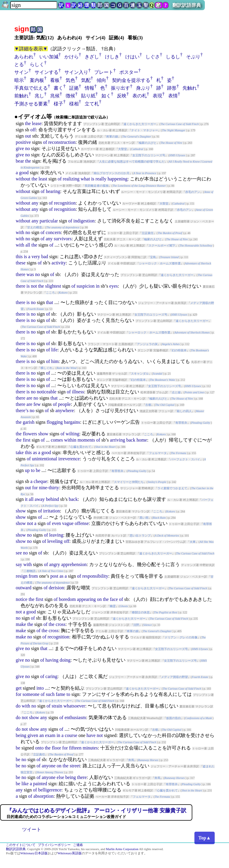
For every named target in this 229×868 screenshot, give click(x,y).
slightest (53, 286)
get (19, 688)
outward (24, 588)
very (36, 257)
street (75, 766)
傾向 (101, 80)
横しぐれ (47, 368)
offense (82, 523)
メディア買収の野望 (174, 677)
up (27, 470)
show (43, 434)
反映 (122, 96)
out (28, 136)
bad (45, 257)
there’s (22, 410)
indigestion (84, 221)
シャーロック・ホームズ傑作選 (160, 263)
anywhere (65, 410)
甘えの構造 (35, 227)
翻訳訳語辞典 (187, 5)
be (38, 470)
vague (68, 523)
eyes (114, 286)
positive (23, 142)
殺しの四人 (184, 411)
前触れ (21, 96)
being (21, 735)
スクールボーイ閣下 (162, 246)
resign (22, 576)
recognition (65, 203)
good (24, 173)
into (40, 688)
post (54, 576)
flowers (30, 434)
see (19, 553)
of (45, 142)
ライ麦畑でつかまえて (172, 488)
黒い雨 (144, 518)
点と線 (176, 392)
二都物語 (30, 571)
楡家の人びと (148, 143)
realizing (71, 179)
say (19, 564)
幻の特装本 (179, 350)
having (52, 660)
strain (57, 706)
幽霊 (113, 606)
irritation (52, 511)
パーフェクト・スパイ (185, 459)
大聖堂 (123, 149)
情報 (89, 88)
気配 (86, 80)
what (85, 179)
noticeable (47, 392)
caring (51, 676)
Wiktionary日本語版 (34, 853)
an (42, 735)
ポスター (129, 72)
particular (49, 221)
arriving (118, 440)
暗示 (19, 80)
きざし (92, 57)
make (21, 624)
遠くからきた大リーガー (140, 124)
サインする (47, 72)
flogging (55, 422)
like (25, 784)
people (65, 404)
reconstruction (62, 142)
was (30, 274)
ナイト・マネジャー (145, 130)
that (49, 302)
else (60, 777)
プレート (104, 72)
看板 (55, 80)
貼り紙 (88, 96)
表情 (173, 96)
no (27, 148)
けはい (132, 57)
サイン (21, 72)
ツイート (32, 829)
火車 (193, 542)
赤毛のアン (193, 192)
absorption (44, 796)
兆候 (55, 96)
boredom (67, 599)
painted (40, 784)
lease (37, 123)
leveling (55, 541)
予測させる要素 (31, 104)
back (131, 440)
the (28, 123)
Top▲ (205, 838)
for (35, 488)
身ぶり (143, 88)
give (20, 148)
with (20, 232)
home (142, 440)
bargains (72, 422)
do (18, 706)
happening (118, 179)
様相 (74, 104)
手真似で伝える (31, 88)
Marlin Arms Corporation (122, 849)
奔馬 (131, 760)
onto (39, 748)
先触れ (190, 88)
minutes (90, 748)
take (20, 452)
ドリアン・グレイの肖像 (181, 637)
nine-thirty (49, 488)
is (93, 179)
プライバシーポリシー (54, 845)
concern (53, 232)
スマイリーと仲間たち (129, 482)
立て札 (92, 104)
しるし (173, 57)
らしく (37, 64)
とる (19, 64)
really (101, 179)
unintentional (44, 459)
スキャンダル (140, 374)
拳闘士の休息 (141, 612)
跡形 (172, 88)
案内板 (37, 80)
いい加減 (49, 57)
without (23, 179)
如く (106, 96)
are (30, 398)
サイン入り (76, 72)
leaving (56, 535)
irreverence (69, 459)
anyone (49, 766)
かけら (72, 57)
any (35, 203)
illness (78, 392)
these (21, 263)
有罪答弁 (181, 423)
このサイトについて (21, 845)
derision (56, 588)
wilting (72, 434)
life (54, 350)
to (33, 470)
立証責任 (148, 233)
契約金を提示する (131, 80)
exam (50, 735)
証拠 (74, 88)
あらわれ (24, 57)
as (35, 452)
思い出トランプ (140, 536)
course (71, 735)
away (40, 499)
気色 (70, 80)
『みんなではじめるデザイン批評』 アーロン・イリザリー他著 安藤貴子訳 (96, 811)
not (34, 286)
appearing (86, 599)
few (37, 404)
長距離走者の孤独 (97, 186)
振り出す (120, 88)
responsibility (95, 576)
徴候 (70, 96)
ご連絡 (78, 845)
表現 (157, 96)
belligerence (50, 790)
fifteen (75, 748)
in (98, 286)
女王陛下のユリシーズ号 (149, 155)
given (33, 735)
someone (31, 694)
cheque (40, 481)
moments (86, 440)
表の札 (140, 96)
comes (57, 440)
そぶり (193, 57)
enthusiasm (75, 717)
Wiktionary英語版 (70, 853)
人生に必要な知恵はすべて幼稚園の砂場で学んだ (132, 162)
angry (55, 564)
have (91, 735)
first (27, 440)
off (33, 130)
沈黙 (136, 625)
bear (20, 161)
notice (22, 599)
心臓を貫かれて (81, 447)
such (50, 694)
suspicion (86, 286)
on (99, 599)
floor (57, 748)
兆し (39, 96)
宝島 (153, 257)
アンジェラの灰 (147, 344)
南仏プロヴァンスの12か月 (112, 173)
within (70, 440)
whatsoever (74, 706)
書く (58, 88)
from (33, 576)
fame (61, 694)
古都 (148, 405)
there (21, 274)
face (114, 599)
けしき (112, 57)
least (43, 179)
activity (59, 263)
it (26, 499)
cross (61, 624)
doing (65, 660)
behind (52, 499)
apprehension (74, 564)
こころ (50, 293)
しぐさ (153, 57)
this (19, 257)
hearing (53, 191)
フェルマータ (158, 453)
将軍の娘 (112, 137)
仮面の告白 (174, 718)
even (56, 523)
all (28, 245)
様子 (58, 104)
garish (28, 422)
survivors (63, 239)
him (55, 361)
